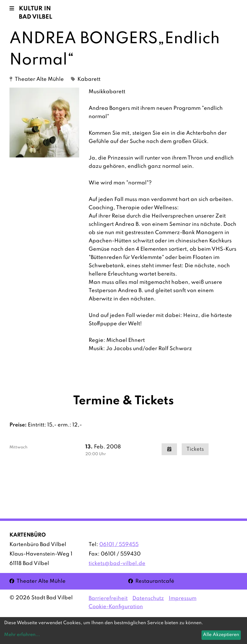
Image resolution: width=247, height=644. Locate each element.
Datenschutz (148, 598)
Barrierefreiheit (108, 598)
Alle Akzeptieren (221, 635)
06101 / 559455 (119, 545)
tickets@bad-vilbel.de (117, 563)
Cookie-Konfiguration (116, 607)
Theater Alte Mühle (38, 581)
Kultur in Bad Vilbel (36, 13)
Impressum (183, 598)
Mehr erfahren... (22, 635)
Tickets (195, 449)
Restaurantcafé (151, 581)
